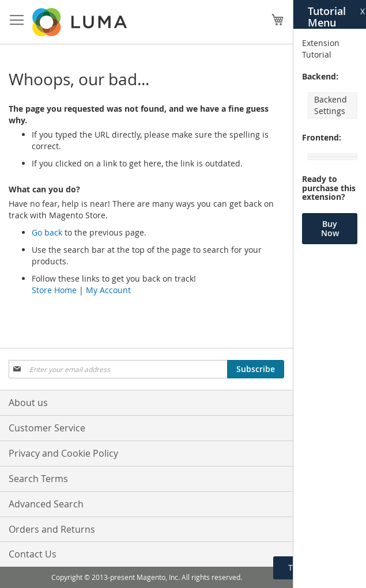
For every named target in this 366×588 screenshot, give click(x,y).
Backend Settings (331, 105)
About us (28, 403)
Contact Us (33, 554)
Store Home (54, 290)
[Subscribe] (256, 369)
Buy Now (330, 228)
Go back (47, 232)
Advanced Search (46, 504)
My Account (108, 290)
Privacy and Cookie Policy (63, 453)
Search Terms (38, 479)
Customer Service (47, 428)
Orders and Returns (52, 529)
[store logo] (81, 22)
